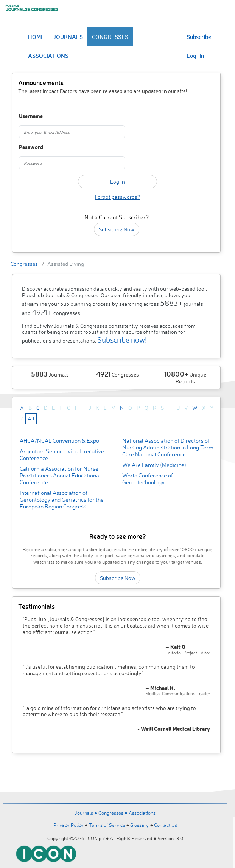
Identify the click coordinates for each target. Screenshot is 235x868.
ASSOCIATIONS (48, 56)
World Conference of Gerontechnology (148, 479)
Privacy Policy (68, 825)
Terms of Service (107, 825)
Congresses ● (114, 813)
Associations (142, 813)
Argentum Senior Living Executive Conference (62, 455)
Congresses (24, 264)
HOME (36, 37)
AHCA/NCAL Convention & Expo (59, 441)
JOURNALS (68, 37)
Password (31, 147)
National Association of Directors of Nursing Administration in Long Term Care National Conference (168, 447)
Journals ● (87, 813)
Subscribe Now (117, 229)
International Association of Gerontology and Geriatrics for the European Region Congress (62, 500)
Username (31, 116)
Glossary (139, 825)
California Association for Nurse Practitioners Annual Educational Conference (60, 475)
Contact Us (166, 825)
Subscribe (199, 37)
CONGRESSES (110, 37)
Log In (195, 56)
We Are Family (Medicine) (154, 465)
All (31, 418)
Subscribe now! (122, 340)
